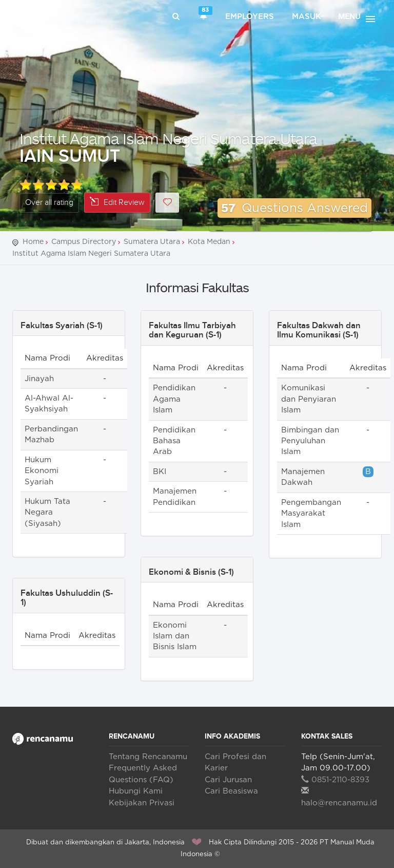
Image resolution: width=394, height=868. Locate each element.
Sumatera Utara (152, 242)
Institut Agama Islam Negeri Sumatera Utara (168, 138)
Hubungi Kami (136, 791)
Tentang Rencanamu (148, 757)
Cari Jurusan (228, 780)
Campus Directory (84, 242)
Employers (250, 17)
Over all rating (49, 203)
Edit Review (117, 202)
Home (33, 242)
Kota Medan (209, 242)
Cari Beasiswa (231, 791)
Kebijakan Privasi (142, 803)
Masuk (307, 17)
